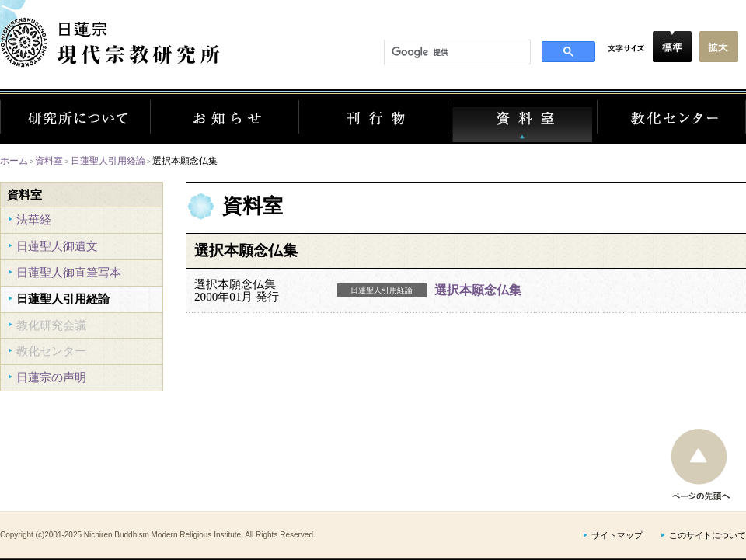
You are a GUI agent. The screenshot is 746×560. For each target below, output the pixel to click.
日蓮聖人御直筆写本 (69, 272)
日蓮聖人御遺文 (57, 246)
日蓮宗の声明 (51, 377)
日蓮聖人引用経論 (108, 160)
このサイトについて (708, 536)
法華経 (34, 219)
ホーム (14, 160)
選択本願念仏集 (478, 290)
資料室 (49, 160)
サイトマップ (617, 536)
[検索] (456, 53)
